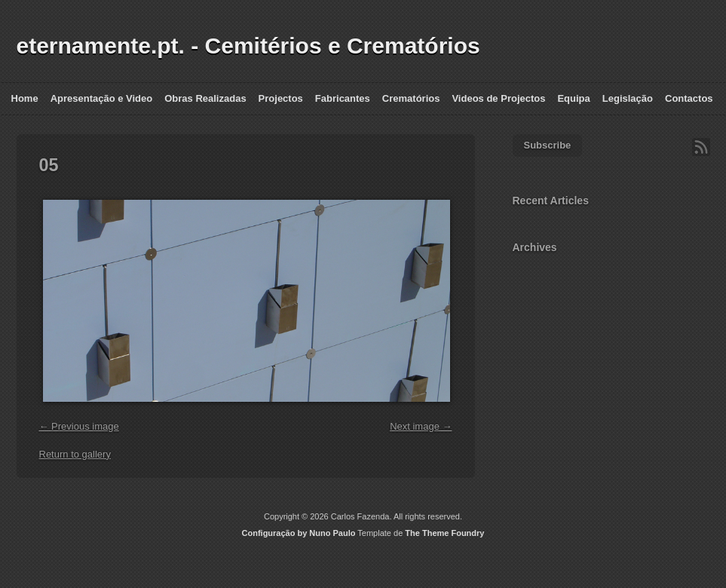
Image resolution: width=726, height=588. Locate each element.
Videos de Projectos (498, 98)
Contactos (689, 98)
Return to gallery (75, 454)
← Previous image (79, 426)
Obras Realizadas (205, 98)
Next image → (421, 426)
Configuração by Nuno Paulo (299, 533)
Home (25, 98)
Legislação (628, 98)
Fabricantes (343, 98)
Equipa (573, 98)
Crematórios (411, 98)
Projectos (281, 98)
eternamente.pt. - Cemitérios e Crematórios (248, 46)
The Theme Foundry (444, 533)
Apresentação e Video (102, 98)
